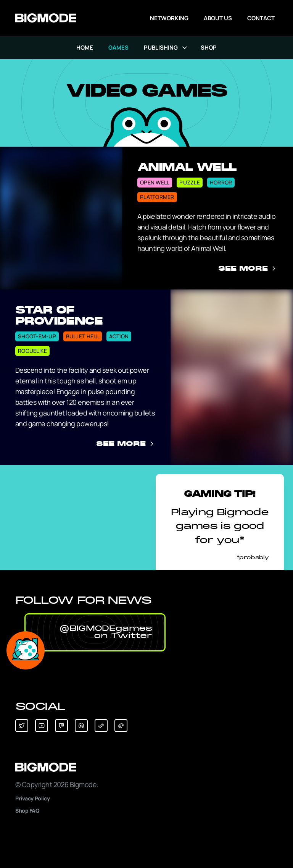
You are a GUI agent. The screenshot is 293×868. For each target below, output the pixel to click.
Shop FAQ (27, 811)
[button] (95, 632)
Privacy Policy (32, 798)
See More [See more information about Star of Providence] (126, 444)
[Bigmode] (146, 767)
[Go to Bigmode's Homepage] (46, 18)
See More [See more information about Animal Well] (248, 268)
